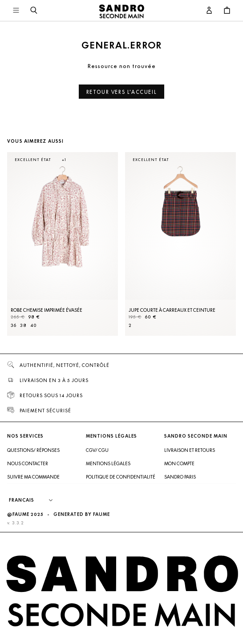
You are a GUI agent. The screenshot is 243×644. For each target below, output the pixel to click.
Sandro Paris (180, 477)
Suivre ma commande (33, 477)
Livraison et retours (190, 450)
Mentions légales (108, 463)
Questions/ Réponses (33, 450)
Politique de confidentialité (121, 477)
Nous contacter (28, 463)
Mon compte (179, 463)
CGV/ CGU (97, 450)
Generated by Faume (82, 514)
